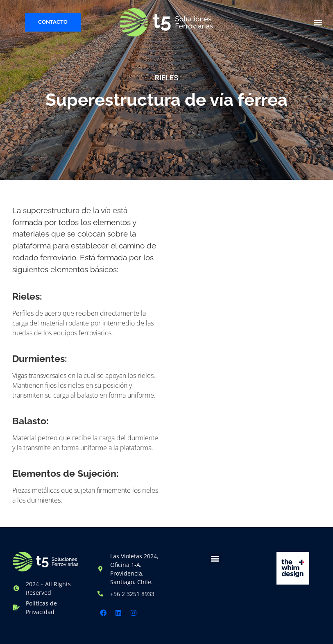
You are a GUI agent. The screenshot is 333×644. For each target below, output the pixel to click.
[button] (318, 22)
